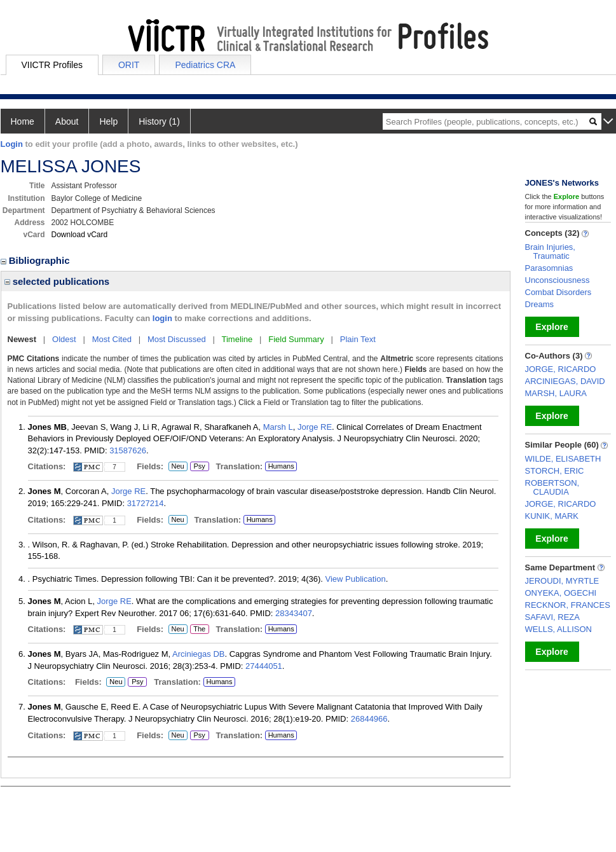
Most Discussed (177, 339)
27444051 (264, 666)
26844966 (369, 719)
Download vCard (80, 235)
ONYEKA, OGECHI (561, 593)
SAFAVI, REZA (552, 617)
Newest (22, 339)
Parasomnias (549, 268)
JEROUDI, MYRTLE (562, 581)
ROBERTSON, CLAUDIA (552, 487)
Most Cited (112, 339)
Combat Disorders (558, 292)
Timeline (237, 339)
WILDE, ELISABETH (563, 459)
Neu (176, 467)
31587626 (128, 450)
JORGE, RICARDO (561, 369)
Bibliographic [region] (37, 260)
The (200, 629)
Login (12, 144)
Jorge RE (315, 427)
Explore (551, 327)
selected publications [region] (57, 281)
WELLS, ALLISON (559, 629)
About (67, 121)
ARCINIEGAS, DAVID (565, 381)
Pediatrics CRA (205, 65)
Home (23, 121)
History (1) (159, 121)
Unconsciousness (558, 280)
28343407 (294, 613)
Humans (281, 466)
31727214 (146, 503)
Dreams (540, 304)
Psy (198, 467)
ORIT (129, 65)
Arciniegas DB (198, 654)
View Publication (356, 579)
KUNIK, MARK (552, 516)
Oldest (64, 339)
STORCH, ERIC (555, 471)
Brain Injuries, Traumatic (550, 251)
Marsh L (278, 427)
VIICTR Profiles (52, 65)
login (162, 318)
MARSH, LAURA (556, 393)
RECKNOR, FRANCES (568, 605)
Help (108, 121)
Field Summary (296, 339)
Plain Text (358, 339)
